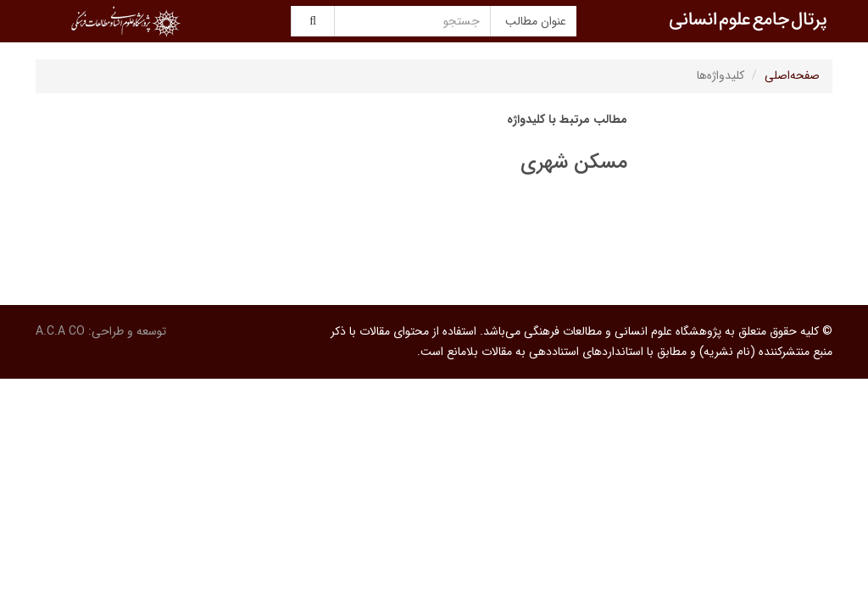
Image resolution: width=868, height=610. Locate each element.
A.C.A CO (60, 331)
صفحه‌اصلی (792, 75)
